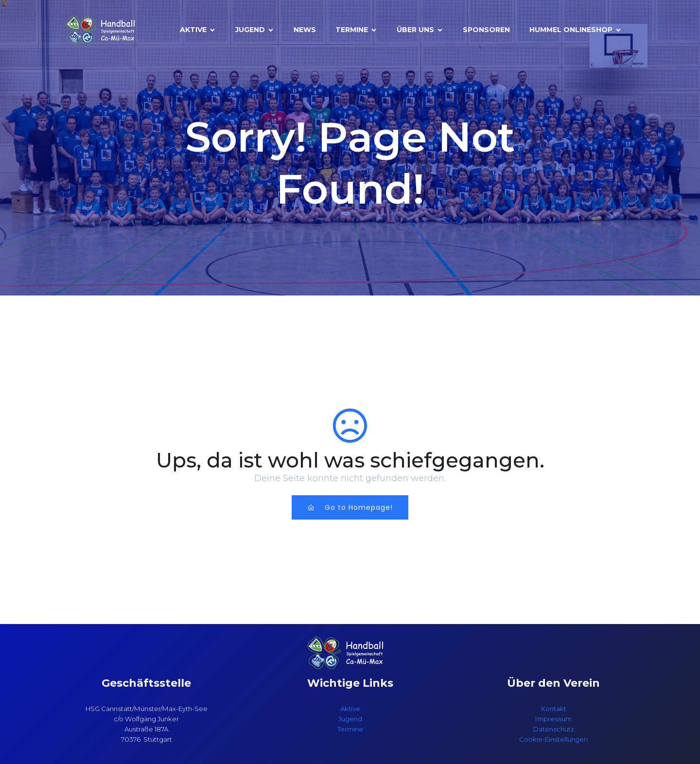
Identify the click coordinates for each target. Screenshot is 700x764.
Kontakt (554, 709)
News (305, 30)
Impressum (553, 719)
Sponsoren (486, 30)
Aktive (350, 709)
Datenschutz (554, 729)
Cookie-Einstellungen (553, 739)
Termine (350, 729)
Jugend (350, 719)
